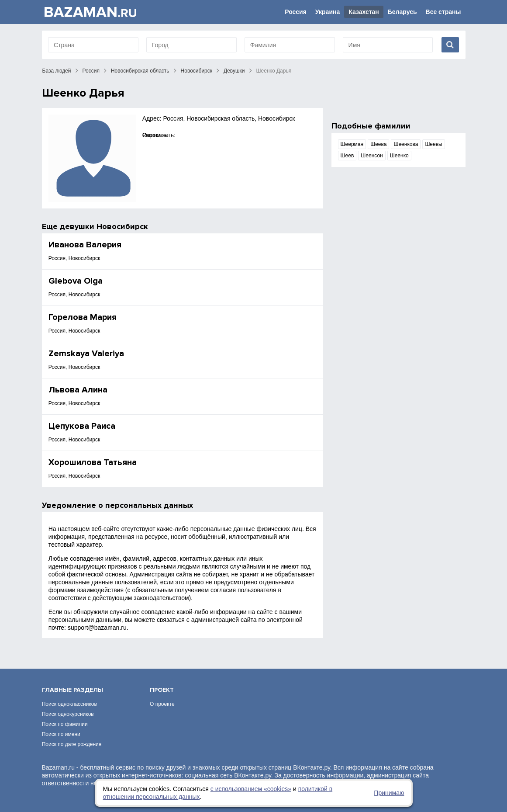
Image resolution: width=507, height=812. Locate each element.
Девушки (234, 71)
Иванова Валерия (85, 245)
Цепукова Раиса (82, 426)
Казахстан (364, 12)
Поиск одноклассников (69, 704)
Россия (296, 12)
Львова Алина (78, 390)
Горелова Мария (83, 317)
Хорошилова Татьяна (93, 462)
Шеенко (399, 156)
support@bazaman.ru (97, 628)
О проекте (162, 704)
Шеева (378, 144)
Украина (328, 12)
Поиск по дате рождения (72, 744)
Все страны (443, 12)
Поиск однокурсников (68, 714)
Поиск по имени (61, 734)
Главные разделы (72, 690)
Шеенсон (372, 156)
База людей (57, 71)
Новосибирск (197, 71)
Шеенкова (406, 144)
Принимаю (389, 793)
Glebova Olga (76, 281)
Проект (162, 690)
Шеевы (433, 144)
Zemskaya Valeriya (86, 354)
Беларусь (402, 12)
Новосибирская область (140, 71)
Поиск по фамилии (65, 724)
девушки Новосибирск (104, 226)
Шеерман (352, 144)
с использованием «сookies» (251, 789)
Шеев (347, 156)
